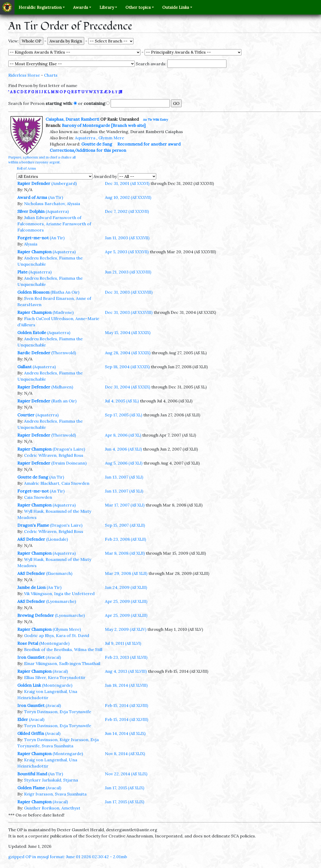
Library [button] (107, 7)
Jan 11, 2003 (127, 238)
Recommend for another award (149, 144)
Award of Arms (32, 197)
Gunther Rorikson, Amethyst (52, 808)
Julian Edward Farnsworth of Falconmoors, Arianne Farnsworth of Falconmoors (54, 224)
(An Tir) (56, 197)
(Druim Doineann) (69, 463)
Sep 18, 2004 (127, 367)
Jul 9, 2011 (123, 643)
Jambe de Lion (31, 587)
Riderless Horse (24, 75)
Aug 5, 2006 (124, 463)
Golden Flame (31, 788)
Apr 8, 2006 (123, 435)
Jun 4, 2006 (123, 449)
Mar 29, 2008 (126, 573)
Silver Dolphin (31, 211)
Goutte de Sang (97, 144)
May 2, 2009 (126, 629)
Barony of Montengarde (86, 125)
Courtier (26, 415)
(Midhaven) (62, 387)
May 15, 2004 (128, 332)
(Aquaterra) (57, 211)
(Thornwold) (64, 353)
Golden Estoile (32, 332)
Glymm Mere (111, 138)
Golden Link (29, 685)
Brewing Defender (36, 615)
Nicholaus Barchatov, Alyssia (52, 204)
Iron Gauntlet (31, 657)
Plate (22, 272)
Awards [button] (81, 7)
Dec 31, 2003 (129, 292)
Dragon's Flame (33, 525)
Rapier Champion (34, 252)
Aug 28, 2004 (128, 353)
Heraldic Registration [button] (40, 7)
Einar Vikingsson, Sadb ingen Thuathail (62, 663)
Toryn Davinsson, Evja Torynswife (58, 712)
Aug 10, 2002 (128, 197)
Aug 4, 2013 (126, 671)
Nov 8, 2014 (125, 754)
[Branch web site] (128, 125)
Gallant (24, 367)
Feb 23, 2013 (126, 657)
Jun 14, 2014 (125, 733)
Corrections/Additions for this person (88, 150)
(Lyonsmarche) (61, 601)
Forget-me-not (33, 238)
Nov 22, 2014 (126, 774)
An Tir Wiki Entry (155, 120)
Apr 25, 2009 (126, 601)
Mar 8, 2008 (125, 553)
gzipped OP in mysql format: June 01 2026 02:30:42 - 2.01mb (68, 857)
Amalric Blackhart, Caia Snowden (57, 483)
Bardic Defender (34, 353)
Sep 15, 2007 (125, 525)
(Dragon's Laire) (69, 449)
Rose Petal (28, 643)
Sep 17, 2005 (124, 415)
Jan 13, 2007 (124, 477)
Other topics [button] (138, 7)
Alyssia (31, 244)
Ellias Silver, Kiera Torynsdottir (55, 677)
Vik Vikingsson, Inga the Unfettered (59, 594)
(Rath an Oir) (64, 401)
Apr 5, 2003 (127, 252)
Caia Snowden (38, 497)
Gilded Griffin (31, 733)
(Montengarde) (54, 643)
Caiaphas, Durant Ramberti (72, 119)
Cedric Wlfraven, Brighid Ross (54, 455)
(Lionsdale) (57, 539)
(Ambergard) (64, 183)
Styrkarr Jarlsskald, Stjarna (51, 780)
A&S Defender (31, 539)
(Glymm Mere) (67, 629)
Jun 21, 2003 (128, 272)
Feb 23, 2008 (126, 539)
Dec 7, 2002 (127, 211)
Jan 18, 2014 (126, 685)
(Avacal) (53, 657)
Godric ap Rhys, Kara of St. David (57, 635)
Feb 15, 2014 (127, 705)
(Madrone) (63, 312)
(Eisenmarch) (59, 573)
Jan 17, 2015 (125, 788)
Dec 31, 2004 (128, 387)
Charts (51, 75)
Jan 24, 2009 (126, 587)
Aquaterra (85, 138)
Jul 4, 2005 (122, 401)
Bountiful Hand (32, 774)
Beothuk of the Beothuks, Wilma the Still (63, 649)
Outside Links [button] (176, 7)
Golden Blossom (33, 292)
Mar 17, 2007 (125, 505)
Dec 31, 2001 (127, 183)
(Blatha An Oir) (65, 292)
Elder (23, 719)
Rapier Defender (34, 183)
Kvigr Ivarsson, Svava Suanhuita (55, 794)
